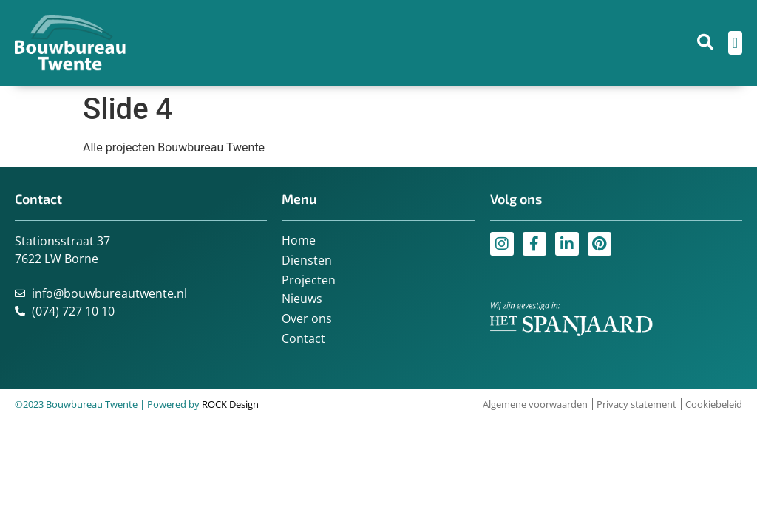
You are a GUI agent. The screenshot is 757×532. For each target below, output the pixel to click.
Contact (303, 338)
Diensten (307, 260)
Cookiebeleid (714, 404)
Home (299, 240)
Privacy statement (637, 404)
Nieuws (302, 299)
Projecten (309, 280)
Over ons (307, 318)
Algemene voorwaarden (535, 404)
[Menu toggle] (735, 43)
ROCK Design (230, 404)
